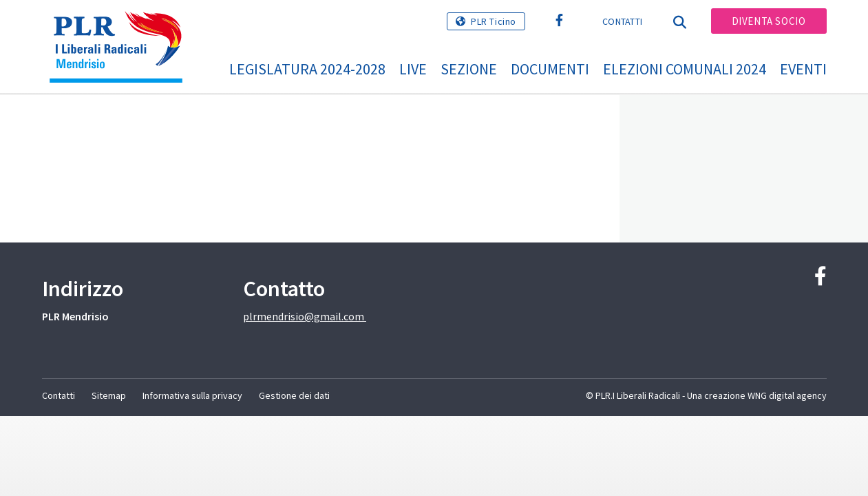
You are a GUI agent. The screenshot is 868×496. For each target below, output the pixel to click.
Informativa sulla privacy (192, 395)
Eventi (803, 69)
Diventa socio (769, 21)
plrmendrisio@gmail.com (305, 316)
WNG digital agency (787, 395)
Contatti (622, 21)
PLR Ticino (494, 21)
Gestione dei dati (294, 395)
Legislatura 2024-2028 (307, 69)
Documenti (550, 69)
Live (413, 69)
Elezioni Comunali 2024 (685, 69)
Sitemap (109, 395)
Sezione (469, 69)
